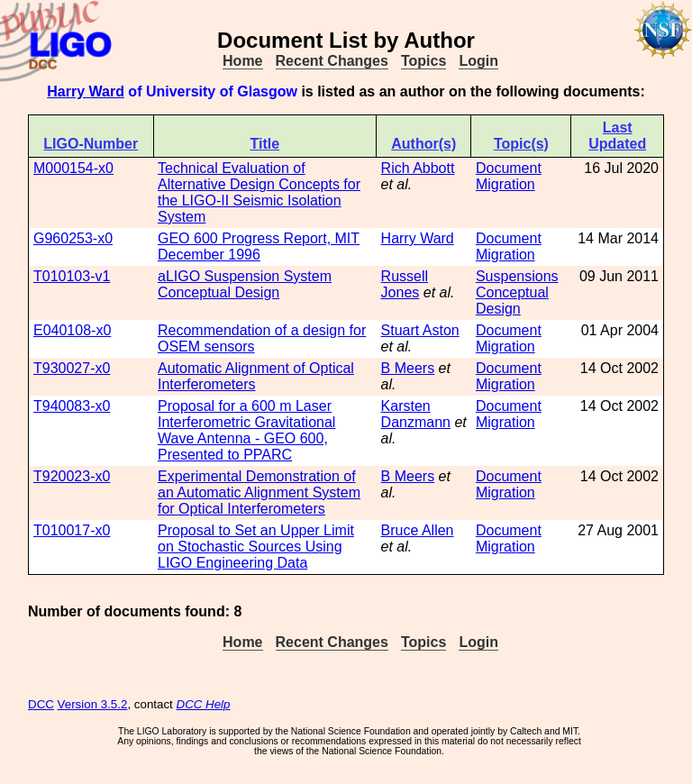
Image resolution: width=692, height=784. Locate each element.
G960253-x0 (73, 238)
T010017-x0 (72, 530)
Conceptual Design (512, 301)
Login (478, 61)
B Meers (408, 368)
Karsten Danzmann (416, 414)
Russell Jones (405, 284)
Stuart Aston (420, 330)
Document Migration (509, 176)
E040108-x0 (72, 330)
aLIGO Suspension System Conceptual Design (245, 284)
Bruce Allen (418, 530)
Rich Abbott (418, 168)
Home (242, 61)
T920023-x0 (72, 476)
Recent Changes (332, 61)
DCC (41, 704)
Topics (423, 61)
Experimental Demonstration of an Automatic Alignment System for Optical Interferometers (259, 492)
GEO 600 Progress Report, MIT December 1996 (259, 246)
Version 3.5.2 (93, 704)
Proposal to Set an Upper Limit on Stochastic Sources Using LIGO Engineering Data (256, 547)
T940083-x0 (72, 406)
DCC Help (204, 704)
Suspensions (517, 276)
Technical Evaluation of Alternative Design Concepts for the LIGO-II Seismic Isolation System (259, 192)
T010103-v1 (72, 276)
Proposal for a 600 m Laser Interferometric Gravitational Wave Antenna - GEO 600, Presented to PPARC (246, 430)
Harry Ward (86, 91)
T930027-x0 (72, 368)
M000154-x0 (73, 168)
